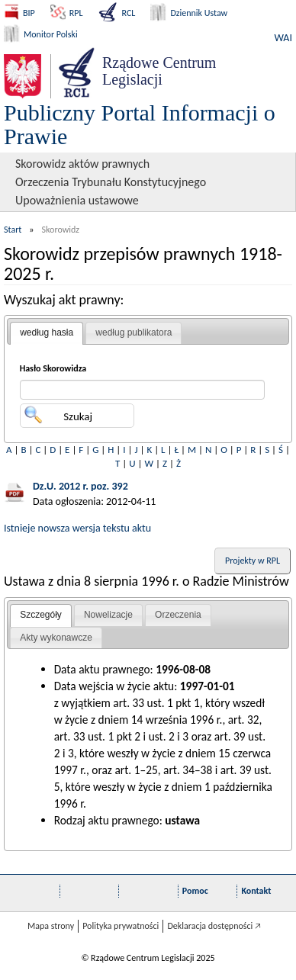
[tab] (47, 333)
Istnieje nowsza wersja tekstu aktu (77, 528)
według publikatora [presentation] (134, 333)
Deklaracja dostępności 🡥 (214, 926)
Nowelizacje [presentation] (108, 615)
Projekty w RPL (253, 561)
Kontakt (256, 891)
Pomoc (195, 891)
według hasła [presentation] (47, 333)
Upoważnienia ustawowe (77, 200)
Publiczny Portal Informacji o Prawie (140, 124)
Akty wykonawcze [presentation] (56, 638)
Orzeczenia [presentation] (178, 615)
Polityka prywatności (121, 926)
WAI (283, 38)
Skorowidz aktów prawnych (82, 164)
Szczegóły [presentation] (41, 615)
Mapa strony (51, 926)
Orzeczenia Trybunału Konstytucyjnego (111, 182)
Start (13, 230)
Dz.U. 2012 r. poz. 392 (80, 486)
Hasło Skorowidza (53, 368)
